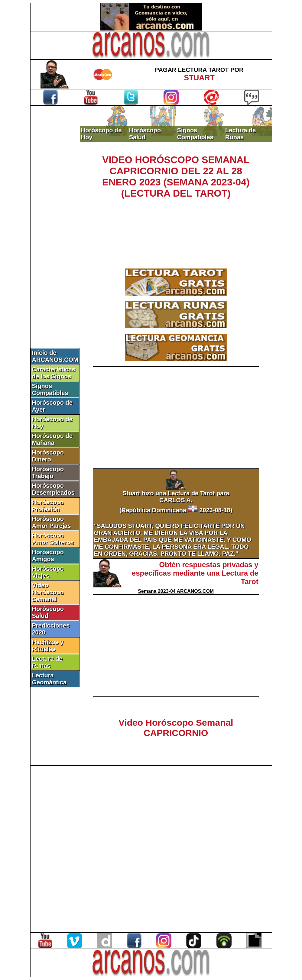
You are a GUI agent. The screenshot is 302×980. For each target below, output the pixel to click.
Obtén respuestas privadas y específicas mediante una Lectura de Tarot (195, 573)
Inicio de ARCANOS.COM (55, 356)
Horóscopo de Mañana (52, 439)
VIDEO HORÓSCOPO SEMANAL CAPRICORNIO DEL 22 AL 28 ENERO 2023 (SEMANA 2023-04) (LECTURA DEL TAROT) (176, 177)
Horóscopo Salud (48, 612)
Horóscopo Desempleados (53, 489)
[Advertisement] (55, 207)
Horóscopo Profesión (48, 506)
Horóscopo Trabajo (48, 472)
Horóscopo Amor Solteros (53, 539)
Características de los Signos (54, 373)
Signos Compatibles (50, 389)
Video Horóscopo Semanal (48, 592)
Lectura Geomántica (49, 679)
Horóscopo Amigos (48, 556)
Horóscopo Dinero (48, 456)
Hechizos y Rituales (48, 646)
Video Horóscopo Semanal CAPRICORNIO (176, 728)
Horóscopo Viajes (48, 572)
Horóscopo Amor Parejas (52, 522)
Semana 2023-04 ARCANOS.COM (176, 591)
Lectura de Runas (47, 662)
